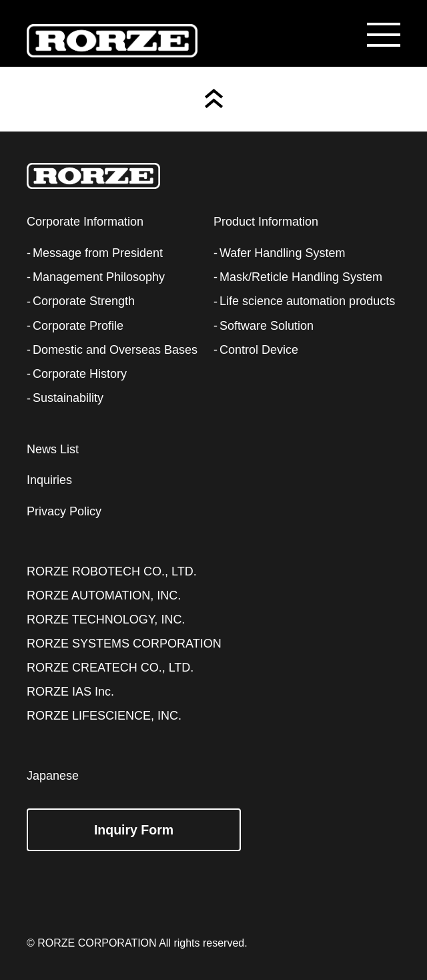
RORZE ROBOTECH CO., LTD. (112, 571)
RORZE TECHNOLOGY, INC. (106, 620)
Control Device (259, 350)
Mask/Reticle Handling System (301, 277)
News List (53, 449)
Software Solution (267, 326)
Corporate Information (85, 222)
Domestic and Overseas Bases (115, 350)
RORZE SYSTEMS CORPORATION (124, 644)
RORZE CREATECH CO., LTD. (110, 668)
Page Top (214, 98)
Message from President (98, 253)
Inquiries (49, 480)
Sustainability (68, 398)
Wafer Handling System (282, 253)
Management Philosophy (99, 277)
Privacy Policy (64, 511)
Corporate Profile (78, 326)
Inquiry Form (134, 830)
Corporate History (80, 374)
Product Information (266, 222)
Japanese (53, 776)
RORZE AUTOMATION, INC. (104, 595)
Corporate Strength (84, 301)
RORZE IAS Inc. (70, 692)
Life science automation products (307, 301)
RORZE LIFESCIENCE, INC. (104, 716)
